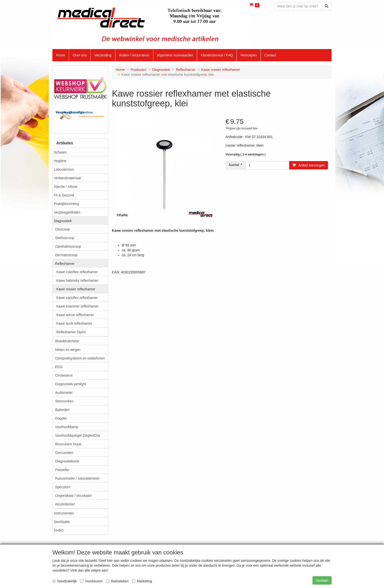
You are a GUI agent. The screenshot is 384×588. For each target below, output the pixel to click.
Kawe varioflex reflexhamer (77, 298)
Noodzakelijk (65, 581)
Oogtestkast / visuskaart (73, 496)
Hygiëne (60, 161)
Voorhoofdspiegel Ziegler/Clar (78, 435)
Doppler (61, 418)
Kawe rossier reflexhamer (76, 289)
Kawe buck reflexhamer (74, 323)
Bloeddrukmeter (67, 341)
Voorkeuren (91, 581)
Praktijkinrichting (66, 204)
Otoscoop (62, 229)
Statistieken (117, 581)
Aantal (234, 165)
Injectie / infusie (66, 187)
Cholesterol (64, 375)
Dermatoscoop (66, 255)
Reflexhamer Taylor (71, 332)
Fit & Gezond (64, 195)
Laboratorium (64, 169)
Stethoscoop (65, 238)
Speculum (63, 487)
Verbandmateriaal (67, 178)
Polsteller (62, 470)
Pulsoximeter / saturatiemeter (77, 478)
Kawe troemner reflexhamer (78, 306)
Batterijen (62, 410)
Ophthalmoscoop (68, 246)
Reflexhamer (65, 264)
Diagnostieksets (67, 461)
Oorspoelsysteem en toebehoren (80, 358)
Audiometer (64, 393)
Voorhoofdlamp (67, 427)
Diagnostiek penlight (71, 384)
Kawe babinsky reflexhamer (77, 281)
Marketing (142, 581)
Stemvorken (64, 401)
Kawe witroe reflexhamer (75, 315)
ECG (59, 367)
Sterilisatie (62, 522)
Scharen (60, 152)
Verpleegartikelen (67, 212)
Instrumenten (64, 513)
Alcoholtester (65, 504)
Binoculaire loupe (68, 444)
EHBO (59, 530)
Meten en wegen (68, 350)
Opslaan (322, 580)
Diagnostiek (63, 221)
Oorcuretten (64, 453)
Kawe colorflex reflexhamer (77, 272)
